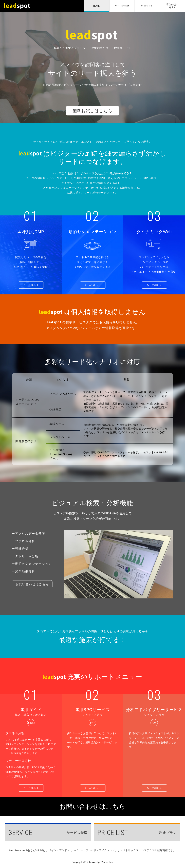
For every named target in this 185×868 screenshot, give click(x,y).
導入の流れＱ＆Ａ (172, 6)
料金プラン (147, 6)
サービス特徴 (122, 6)
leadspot (18, 6)
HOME (97, 6)
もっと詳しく (31, 285)
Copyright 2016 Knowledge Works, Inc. (92, 862)
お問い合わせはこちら (32, 584)
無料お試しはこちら (92, 111)
